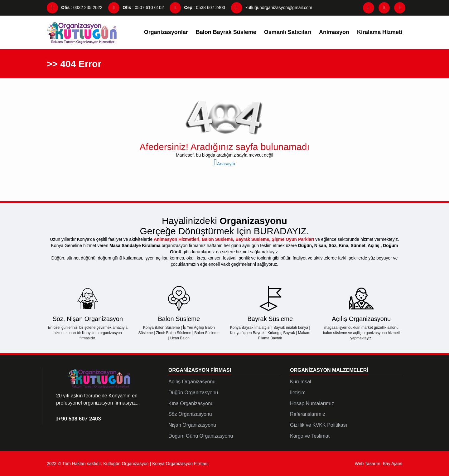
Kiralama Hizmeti (380, 32)
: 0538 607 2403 (197, 7)
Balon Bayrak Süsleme (226, 32)
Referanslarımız (308, 414)
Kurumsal (301, 382)
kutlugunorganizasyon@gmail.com (272, 7)
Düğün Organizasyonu (193, 393)
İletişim (298, 393)
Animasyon (334, 32)
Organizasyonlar (166, 32)
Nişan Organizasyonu (192, 425)
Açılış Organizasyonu (192, 382)
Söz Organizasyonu (190, 414)
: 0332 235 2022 (75, 7)
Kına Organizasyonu (191, 403)
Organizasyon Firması (200, 370)
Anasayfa (225, 164)
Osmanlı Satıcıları (288, 32)
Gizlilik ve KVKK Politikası (319, 425)
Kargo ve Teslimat (310, 436)
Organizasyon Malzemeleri (329, 370)
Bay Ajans (393, 464)
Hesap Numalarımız (312, 403)
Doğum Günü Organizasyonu (201, 436)
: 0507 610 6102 (136, 7)
